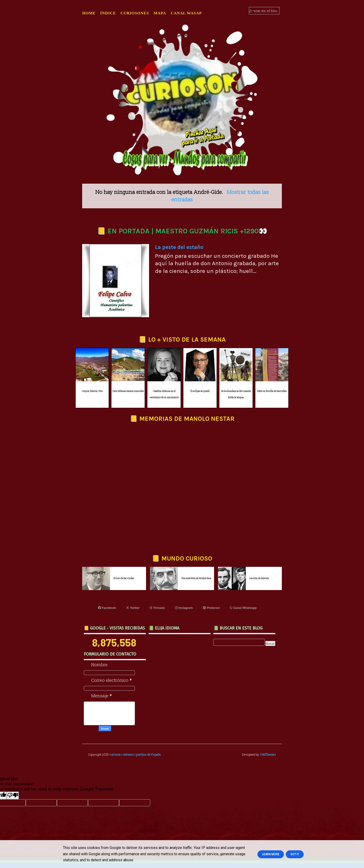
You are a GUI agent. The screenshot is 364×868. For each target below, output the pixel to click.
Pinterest (211, 608)
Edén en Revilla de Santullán (272, 391)
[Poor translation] (13, 795)
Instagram (184, 608)
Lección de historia (259, 578)
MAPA (160, 13)
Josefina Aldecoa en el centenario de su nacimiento (164, 394)
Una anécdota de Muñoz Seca (196, 578)
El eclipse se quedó (200, 391)
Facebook (107, 608)
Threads (157, 608)
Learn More (271, 854)
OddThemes (268, 754)
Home (89, 13)
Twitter (133, 608)
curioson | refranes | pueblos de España (135, 754)
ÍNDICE (108, 13)
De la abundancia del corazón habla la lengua (236, 394)
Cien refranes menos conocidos (128, 391)
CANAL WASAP (186, 13)
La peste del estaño (179, 247)
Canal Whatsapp (243, 608)
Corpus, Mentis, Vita (92, 391)
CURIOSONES (135, 13)
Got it (295, 854)
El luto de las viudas (124, 578)
